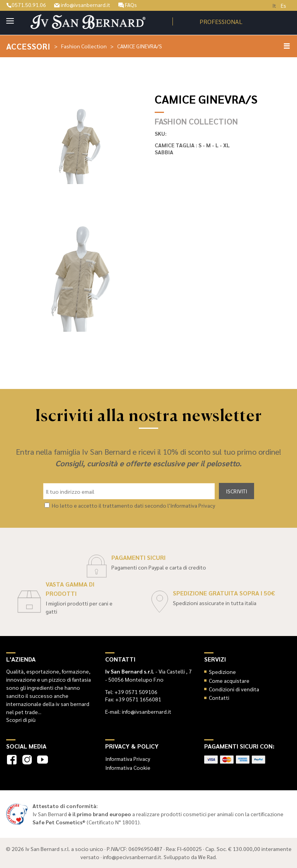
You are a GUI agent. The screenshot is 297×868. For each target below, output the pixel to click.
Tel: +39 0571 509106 (131, 692)
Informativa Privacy (128, 759)
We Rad (207, 857)
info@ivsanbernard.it (82, 5)
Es (283, 5)
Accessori (28, 46)
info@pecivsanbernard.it (132, 857)
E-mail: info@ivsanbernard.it (138, 711)
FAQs (128, 5)
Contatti (219, 697)
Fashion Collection (84, 46)
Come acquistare (229, 680)
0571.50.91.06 (26, 5)
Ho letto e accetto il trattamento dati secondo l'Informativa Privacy (133, 505)
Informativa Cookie (128, 767)
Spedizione (222, 672)
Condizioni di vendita (234, 689)
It (274, 5)
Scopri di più (21, 720)
